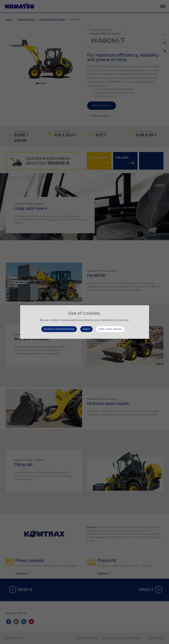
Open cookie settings (110, 329)
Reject (86, 329)
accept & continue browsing (59, 329)
